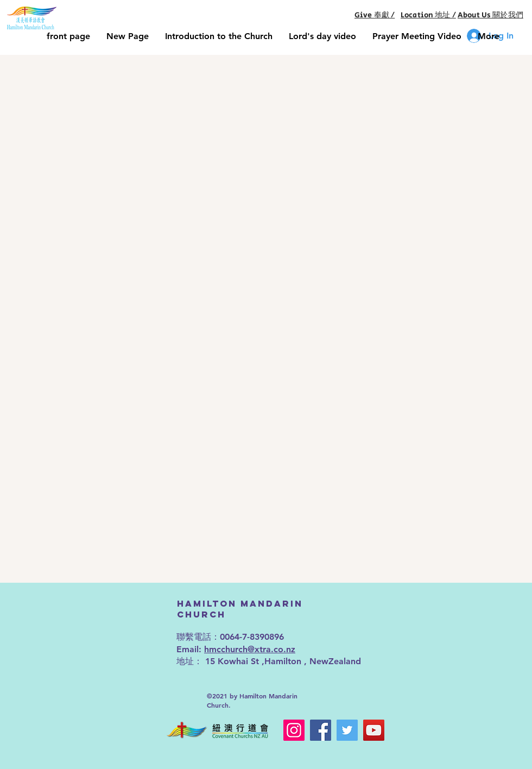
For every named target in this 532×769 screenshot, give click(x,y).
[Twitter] (347, 730)
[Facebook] (321, 730)
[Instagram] (294, 730)
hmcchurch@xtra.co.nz (250, 649)
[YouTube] (374, 730)
